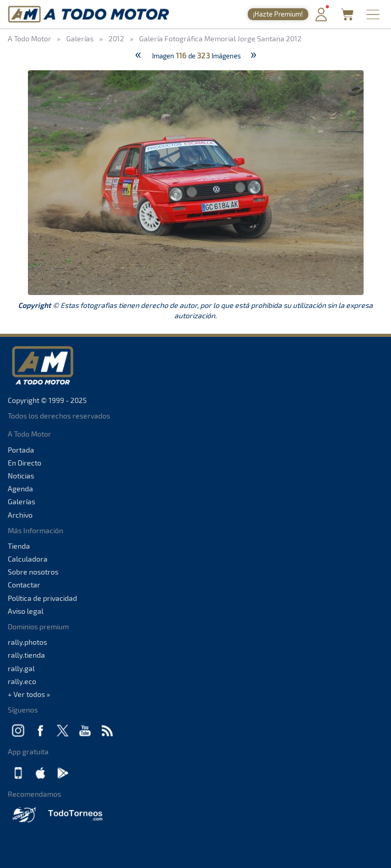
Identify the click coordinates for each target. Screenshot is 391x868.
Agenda (20, 489)
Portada (21, 450)
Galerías (21, 501)
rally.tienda (26, 655)
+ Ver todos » (29, 694)
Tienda (19, 546)
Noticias (21, 476)
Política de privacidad (42, 598)
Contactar (24, 585)
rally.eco (22, 681)
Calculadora (28, 559)
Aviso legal (26, 611)
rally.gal (21, 668)
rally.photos (27, 642)
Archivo (20, 515)
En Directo (25, 463)
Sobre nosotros (33, 572)
